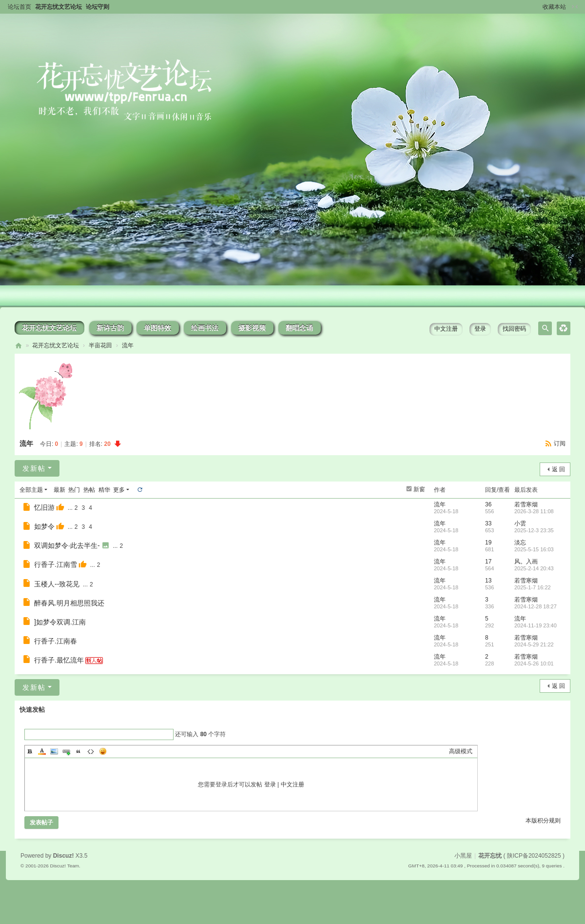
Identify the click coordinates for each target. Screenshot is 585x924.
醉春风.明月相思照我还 (69, 603)
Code (91, 751)
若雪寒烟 (526, 504)
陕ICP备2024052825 (534, 856)
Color (42, 751)
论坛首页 (19, 7)
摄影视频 (252, 328)
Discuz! (64, 856)
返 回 (558, 469)
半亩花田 (100, 345)
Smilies (103, 751)
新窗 (419, 489)
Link (66, 751)
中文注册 (446, 329)
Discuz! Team (64, 866)
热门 (74, 490)
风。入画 (526, 562)
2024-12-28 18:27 (536, 606)
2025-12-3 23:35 (534, 530)
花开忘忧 (19, 346)
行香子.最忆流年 (59, 660)
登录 (480, 329)
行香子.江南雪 (56, 564)
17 (488, 562)
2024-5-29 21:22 (534, 644)
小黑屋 (463, 856)
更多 (119, 490)
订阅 (560, 443)
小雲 (520, 523)
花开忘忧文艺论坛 (58, 7)
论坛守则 (97, 7)
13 (488, 581)
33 (488, 523)
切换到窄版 (575, 7)
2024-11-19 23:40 (536, 625)
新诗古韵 (110, 328)
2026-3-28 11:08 (534, 511)
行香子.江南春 (56, 641)
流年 (128, 345)
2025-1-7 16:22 (533, 587)
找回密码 (514, 329)
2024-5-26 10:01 (534, 663)
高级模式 (461, 751)
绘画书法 (205, 328)
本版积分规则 (543, 821)
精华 (104, 490)
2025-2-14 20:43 (534, 568)
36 (488, 504)
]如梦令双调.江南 (60, 622)
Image (54, 751)
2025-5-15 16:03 (534, 549)
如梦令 (44, 526)
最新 (59, 490)
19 (488, 542)
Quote (78, 751)
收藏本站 (554, 7)
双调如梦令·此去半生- (67, 545)
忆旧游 (44, 507)
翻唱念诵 (299, 328)
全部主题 (31, 490)
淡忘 (520, 542)
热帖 (89, 490)
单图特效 (157, 328)
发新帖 (34, 468)
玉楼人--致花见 (57, 584)
